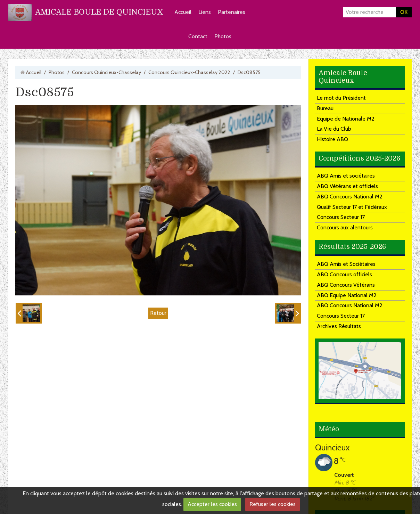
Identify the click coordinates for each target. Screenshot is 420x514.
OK (404, 12)
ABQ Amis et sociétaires (346, 176)
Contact (198, 36)
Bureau (325, 108)
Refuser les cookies (273, 504)
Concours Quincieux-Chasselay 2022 (189, 72)
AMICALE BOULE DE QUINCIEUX (99, 12)
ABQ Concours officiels (344, 274)
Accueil (183, 12)
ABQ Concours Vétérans (346, 285)
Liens (205, 12)
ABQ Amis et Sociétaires (346, 264)
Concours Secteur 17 (341, 217)
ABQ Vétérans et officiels (347, 186)
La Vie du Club (334, 129)
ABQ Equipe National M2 (347, 295)
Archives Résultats (339, 326)
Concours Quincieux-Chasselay (106, 72)
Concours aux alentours (345, 227)
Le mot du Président (341, 98)
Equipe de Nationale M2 (346, 119)
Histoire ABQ (332, 139)
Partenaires (232, 12)
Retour (158, 313)
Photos (223, 36)
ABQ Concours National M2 (350, 197)
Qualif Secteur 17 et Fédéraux (352, 207)
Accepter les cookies (212, 504)
